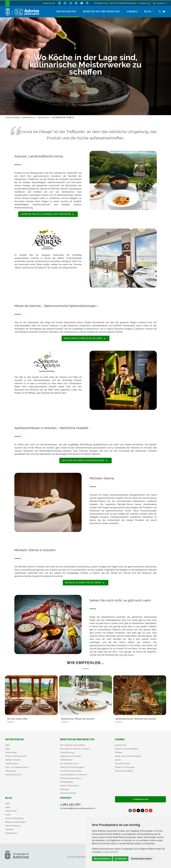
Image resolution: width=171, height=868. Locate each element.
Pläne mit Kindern (13, 826)
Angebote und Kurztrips (71, 756)
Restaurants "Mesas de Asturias (84, 338)
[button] (162, 3)
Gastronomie (11, 752)
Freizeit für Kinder (123, 763)
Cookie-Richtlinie (110, 852)
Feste (8, 815)
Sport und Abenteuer (15, 818)
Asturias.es (143, 3)
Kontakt (66, 798)
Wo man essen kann (69, 763)
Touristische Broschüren (71, 771)
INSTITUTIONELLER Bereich (122, 3)
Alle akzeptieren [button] (102, 859)
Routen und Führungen (125, 767)
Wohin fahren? (66, 760)
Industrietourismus (13, 775)
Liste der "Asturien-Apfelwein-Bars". (84, 460)
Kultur (8, 749)
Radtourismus (11, 833)
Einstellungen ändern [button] (141, 859)
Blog (9, 798)
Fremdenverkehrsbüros (71, 778)
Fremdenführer (67, 782)
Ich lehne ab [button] (121, 859)
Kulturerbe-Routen (68, 793)
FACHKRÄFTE (100, 3)
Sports (118, 760)
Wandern (9, 829)
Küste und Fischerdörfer (16, 756)
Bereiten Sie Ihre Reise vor (77, 739)
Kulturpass (65, 789)
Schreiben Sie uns (140, 799)
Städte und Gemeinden (15, 822)
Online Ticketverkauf (69, 786)
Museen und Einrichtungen (127, 749)
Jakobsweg (10, 771)
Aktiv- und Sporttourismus (17, 767)
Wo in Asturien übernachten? (73, 745)
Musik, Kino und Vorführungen (128, 756)
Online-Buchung (67, 752)
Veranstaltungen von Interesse (74, 775)
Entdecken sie (15, 739)
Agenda (120, 739)
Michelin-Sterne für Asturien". (85, 583)
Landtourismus (12, 763)
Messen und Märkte (124, 771)
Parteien (119, 752)
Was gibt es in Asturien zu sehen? (75, 749)
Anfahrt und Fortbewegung (72, 767)
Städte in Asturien (13, 760)
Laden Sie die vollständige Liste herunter (47, 214)
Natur (8, 745)
